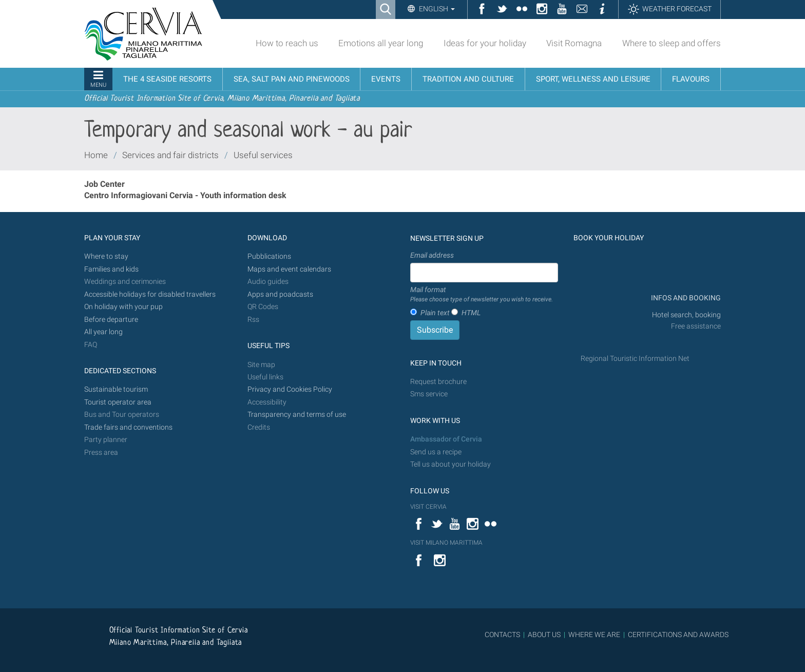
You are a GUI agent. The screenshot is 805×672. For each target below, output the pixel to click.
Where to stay (106, 256)
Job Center (104, 184)
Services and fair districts (170, 155)
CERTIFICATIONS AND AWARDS (678, 635)
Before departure (111, 320)
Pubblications (269, 256)
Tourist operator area (118, 402)
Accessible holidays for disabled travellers (150, 294)
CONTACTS (502, 635)
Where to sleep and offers (672, 43)
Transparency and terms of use (297, 415)
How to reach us (287, 43)
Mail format (482, 295)
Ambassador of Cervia (446, 439)
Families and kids (111, 269)
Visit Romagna (574, 43)
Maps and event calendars (289, 269)
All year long (103, 332)
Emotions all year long (381, 43)
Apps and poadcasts (280, 294)
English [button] (436, 9)
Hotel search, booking (686, 315)
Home (96, 155)
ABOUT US (544, 635)
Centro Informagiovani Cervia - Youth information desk (185, 195)
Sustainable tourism (116, 389)
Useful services (263, 155)
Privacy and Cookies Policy (290, 389)
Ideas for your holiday (485, 43)
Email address (432, 255)
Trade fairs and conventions (128, 427)
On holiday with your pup (123, 307)
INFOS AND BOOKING (685, 298)
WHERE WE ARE (594, 635)
